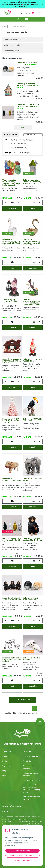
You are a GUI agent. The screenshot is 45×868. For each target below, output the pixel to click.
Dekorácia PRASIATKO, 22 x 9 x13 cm (12, 480)
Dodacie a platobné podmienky (30, 774)
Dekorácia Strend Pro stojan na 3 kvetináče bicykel (12, 660)
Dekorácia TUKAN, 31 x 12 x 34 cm (33, 420)
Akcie (17, 140)
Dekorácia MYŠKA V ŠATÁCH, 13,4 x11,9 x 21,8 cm (11, 421)
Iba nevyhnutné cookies (22, 861)
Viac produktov (23, 700)
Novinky (31, 140)
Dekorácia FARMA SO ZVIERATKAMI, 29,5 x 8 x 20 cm (12, 361)
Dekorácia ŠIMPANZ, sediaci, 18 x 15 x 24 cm (33, 539)
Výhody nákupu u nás (31, 756)
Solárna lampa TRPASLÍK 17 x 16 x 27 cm (11, 301)
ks (13, 202)
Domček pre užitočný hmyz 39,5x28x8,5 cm (26, 85)
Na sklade (25, 153)
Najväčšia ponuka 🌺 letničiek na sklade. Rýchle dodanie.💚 (23, 5)
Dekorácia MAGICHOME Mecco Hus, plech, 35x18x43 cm (11, 242)
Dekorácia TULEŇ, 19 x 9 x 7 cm (32, 659)
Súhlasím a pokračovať (23, 851)
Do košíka (12, 208)
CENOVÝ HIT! (20, 148)
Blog (4, 771)
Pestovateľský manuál (31, 780)
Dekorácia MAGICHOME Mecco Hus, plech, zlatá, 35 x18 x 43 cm (32, 242)
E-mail (5, 811)
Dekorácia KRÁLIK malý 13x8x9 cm (27, 63)
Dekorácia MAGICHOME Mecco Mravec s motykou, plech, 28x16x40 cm (32, 302)
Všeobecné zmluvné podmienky (31, 767)
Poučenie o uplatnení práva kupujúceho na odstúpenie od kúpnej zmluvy (31, 788)
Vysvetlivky (27, 761)
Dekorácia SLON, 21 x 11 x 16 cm (33, 480)
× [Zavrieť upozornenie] (42, 4)
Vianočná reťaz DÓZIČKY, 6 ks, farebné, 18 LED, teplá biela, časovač (12, 183)
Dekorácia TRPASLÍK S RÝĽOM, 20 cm (32, 360)
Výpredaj (6, 766)
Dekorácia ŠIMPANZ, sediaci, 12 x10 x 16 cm (12, 599)
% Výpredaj (20, 144)
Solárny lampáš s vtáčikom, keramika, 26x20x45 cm (32, 182)
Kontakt (5, 775)
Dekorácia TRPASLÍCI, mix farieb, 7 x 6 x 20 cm (28, 105)
